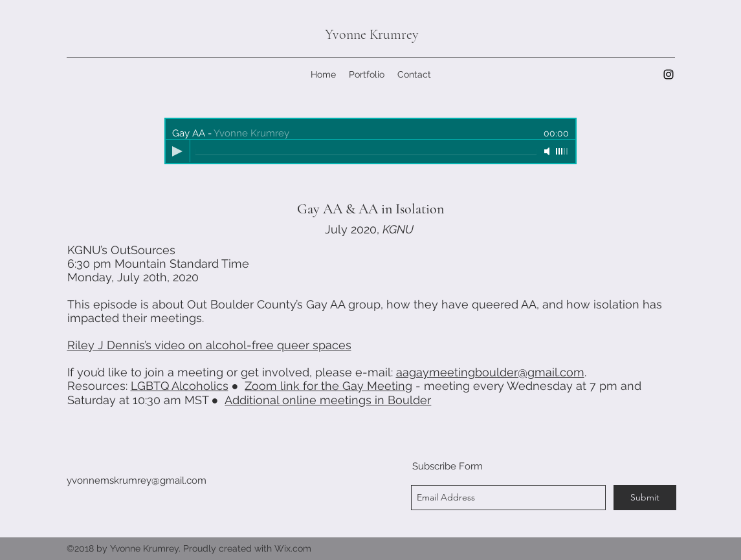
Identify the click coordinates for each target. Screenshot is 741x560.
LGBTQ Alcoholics (180, 386)
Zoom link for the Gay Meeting (328, 386)
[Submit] (645, 498)
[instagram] (669, 74)
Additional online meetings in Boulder (328, 400)
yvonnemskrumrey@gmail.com (137, 480)
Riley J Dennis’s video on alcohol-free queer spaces (209, 345)
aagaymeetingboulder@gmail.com (490, 372)
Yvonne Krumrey (372, 34)
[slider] (562, 151)
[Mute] (548, 151)
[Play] (177, 151)
